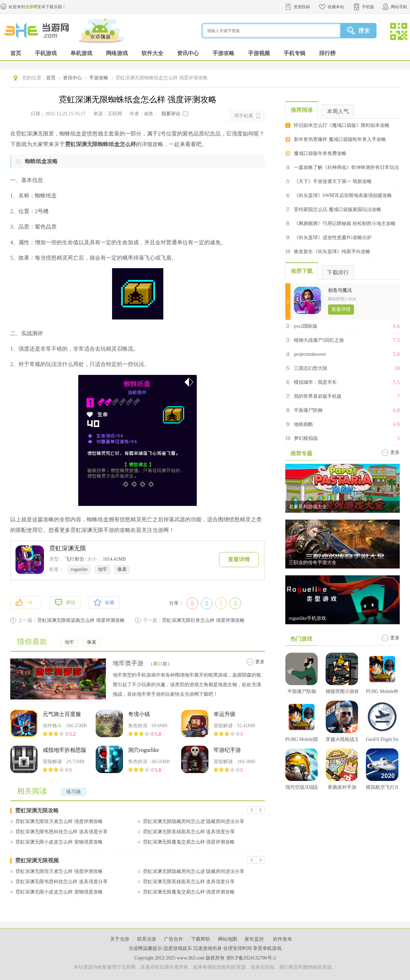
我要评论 (171, 114)
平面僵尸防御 (308, 410)
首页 (16, 53)
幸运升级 (224, 714)
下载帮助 (201, 939)
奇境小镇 (139, 714)
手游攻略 (223, 53)
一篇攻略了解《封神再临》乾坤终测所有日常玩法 (346, 167)
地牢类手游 (128, 663)
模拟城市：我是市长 (315, 382)
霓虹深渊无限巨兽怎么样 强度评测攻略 (203, 620)
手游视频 (259, 53)
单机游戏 (81, 53)
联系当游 (147, 939)
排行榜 (327, 53)
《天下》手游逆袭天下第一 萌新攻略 (333, 181)
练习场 (73, 792)
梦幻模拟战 (306, 438)
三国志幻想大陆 (311, 368)
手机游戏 (46, 53)
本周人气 (338, 111)
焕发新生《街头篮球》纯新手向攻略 (332, 252)
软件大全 (152, 53)
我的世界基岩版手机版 (318, 396)
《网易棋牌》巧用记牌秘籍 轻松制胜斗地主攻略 (345, 224)
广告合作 (174, 939)
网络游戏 (117, 53)
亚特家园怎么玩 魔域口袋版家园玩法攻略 (338, 210)
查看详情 (239, 559)
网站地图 (228, 939)
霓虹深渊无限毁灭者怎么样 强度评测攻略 (59, 821)
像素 (122, 569)
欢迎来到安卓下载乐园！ (37, 7)
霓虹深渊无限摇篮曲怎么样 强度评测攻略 (81, 620)
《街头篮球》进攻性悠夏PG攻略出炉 (333, 238)
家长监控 (255, 939)
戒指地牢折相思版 (65, 750)
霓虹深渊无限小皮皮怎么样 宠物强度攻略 (59, 842)
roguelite (79, 569)
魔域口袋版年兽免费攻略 (320, 153)
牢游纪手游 (227, 750)
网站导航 (399, 7)
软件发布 (283, 939)
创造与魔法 (340, 290)
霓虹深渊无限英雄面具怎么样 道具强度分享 (189, 832)
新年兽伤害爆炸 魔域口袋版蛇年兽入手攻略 (340, 139)
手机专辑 (295, 53)
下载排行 (338, 272)
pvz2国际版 (306, 326)
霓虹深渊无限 (68, 548)
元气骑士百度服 (62, 714)
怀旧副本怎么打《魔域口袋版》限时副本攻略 (342, 125)
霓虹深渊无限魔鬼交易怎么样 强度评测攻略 (189, 842)
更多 (260, 662)
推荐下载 (302, 271)
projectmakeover (310, 354)
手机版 (368, 7)
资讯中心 (188, 53)
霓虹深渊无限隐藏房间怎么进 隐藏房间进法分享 (194, 821)
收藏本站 (336, 7)
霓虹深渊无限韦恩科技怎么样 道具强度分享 (61, 832)
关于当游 (120, 939)
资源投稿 (302, 7)
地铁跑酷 (303, 424)
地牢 (102, 569)
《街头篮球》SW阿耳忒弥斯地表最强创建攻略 (343, 195)
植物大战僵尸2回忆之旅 (319, 340)
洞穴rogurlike (144, 750)
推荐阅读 (302, 110)
